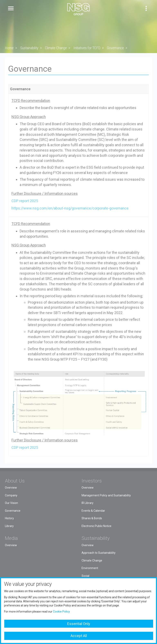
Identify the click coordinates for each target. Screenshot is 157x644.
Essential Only (79, 624)
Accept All (79, 636)
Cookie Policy (61, 612)
